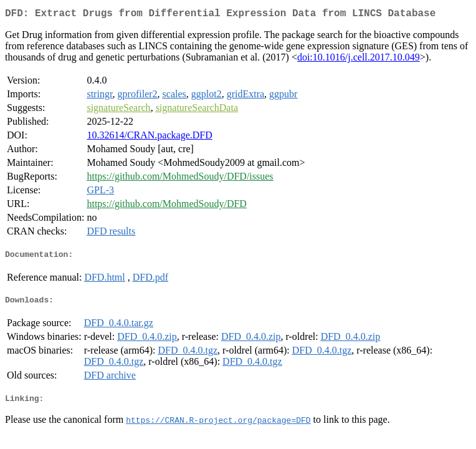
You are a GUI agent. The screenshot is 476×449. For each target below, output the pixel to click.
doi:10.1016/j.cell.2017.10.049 (359, 60)
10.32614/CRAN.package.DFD (149, 138)
